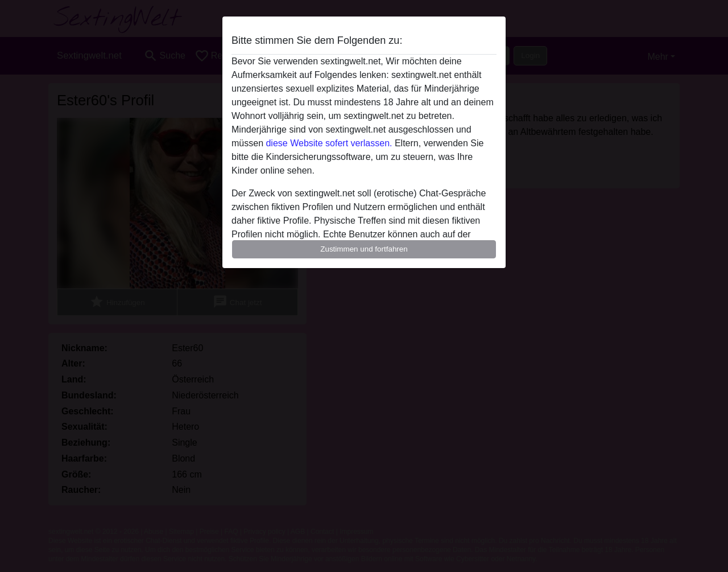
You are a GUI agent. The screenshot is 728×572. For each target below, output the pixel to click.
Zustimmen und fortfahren (364, 249)
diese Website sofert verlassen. (329, 143)
